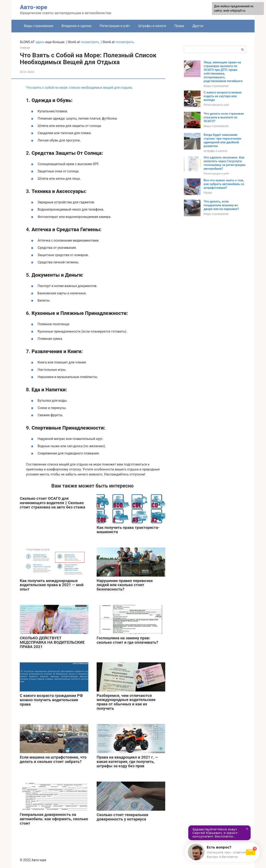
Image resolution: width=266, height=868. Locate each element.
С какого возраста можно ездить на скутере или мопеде (223, 96)
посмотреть (90, 42)
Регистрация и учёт (115, 26)
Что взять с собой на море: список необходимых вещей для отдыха (79, 88)
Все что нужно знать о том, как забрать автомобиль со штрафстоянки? (224, 184)
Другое (198, 26)
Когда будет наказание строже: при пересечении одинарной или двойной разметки (222, 140)
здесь (40, 42)
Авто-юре (34, 7)
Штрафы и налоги (152, 26)
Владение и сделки (76, 26)
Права (179, 26)
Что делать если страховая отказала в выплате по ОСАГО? (224, 117)
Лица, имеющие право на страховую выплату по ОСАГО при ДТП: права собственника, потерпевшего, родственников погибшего (223, 72)
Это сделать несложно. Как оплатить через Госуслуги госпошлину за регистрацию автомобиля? (225, 163)
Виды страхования (39, 26)
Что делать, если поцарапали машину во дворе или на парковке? (221, 205)
